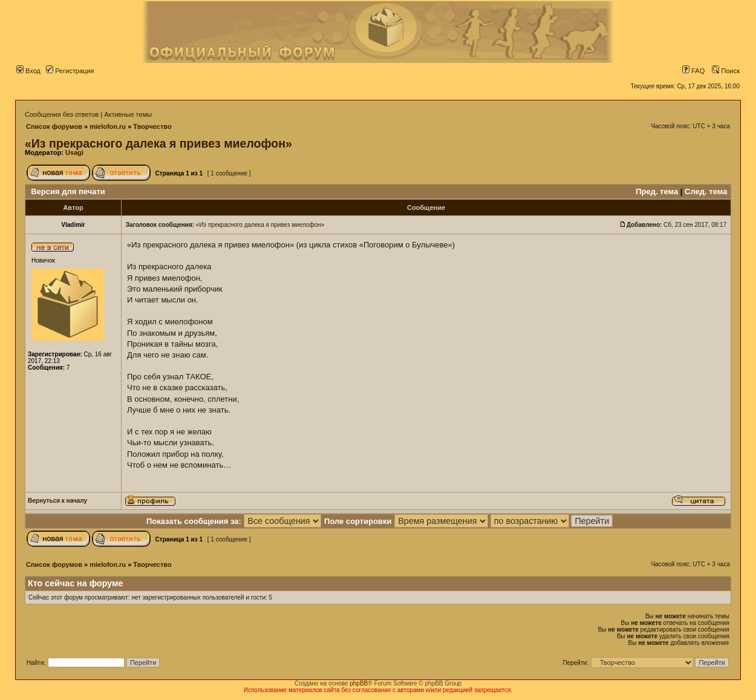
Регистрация (70, 71)
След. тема (706, 191)
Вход (28, 71)
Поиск (726, 71)
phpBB (359, 683)
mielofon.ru (108, 126)
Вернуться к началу (57, 501)
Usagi (74, 152)
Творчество (152, 126)
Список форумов (54, 126)
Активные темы (128, 114)
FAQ (693, 71)
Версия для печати (68, 191)
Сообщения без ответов (62, 114)
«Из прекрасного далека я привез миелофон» (158, 143)
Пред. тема (657, 191)
